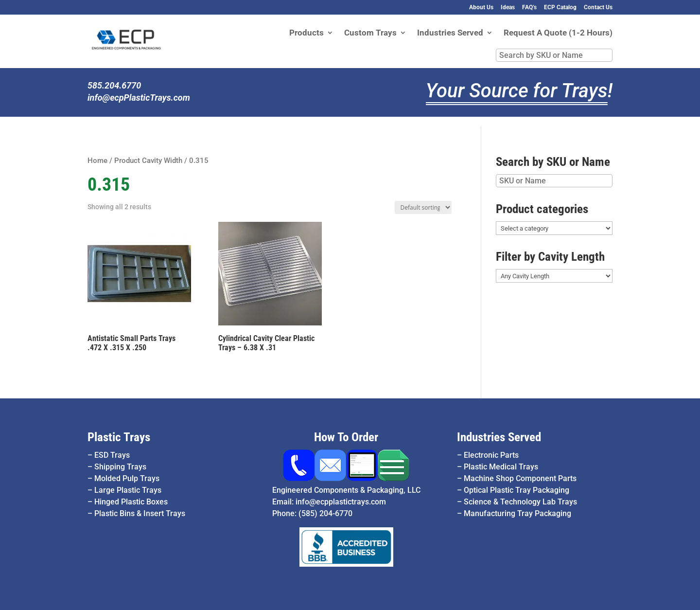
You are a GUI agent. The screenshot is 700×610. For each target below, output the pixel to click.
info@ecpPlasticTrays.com (139, 98)
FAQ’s (529, 8)
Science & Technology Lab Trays (520, 502)
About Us (481, 8)
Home (97, 161)
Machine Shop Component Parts (520, 478)
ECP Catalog (560, 8)
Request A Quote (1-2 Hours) (558, 33)
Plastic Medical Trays (501, 467)
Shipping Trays (120, 467)
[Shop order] (423, 207)
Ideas (508, 8)
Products (306, 33)
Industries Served (450, 33)
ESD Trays (112, 455)
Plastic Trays (119, 437)
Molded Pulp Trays (127, 478)
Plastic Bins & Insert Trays (140, 513)
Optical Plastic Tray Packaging (516, 490)
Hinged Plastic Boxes (131, 502)
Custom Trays (370, 33)
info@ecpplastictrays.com (341, 502)
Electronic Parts (491, 455)
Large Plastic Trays (128, 490)
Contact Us (598, 8)
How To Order (346, 437)
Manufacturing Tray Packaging (517, 513)
